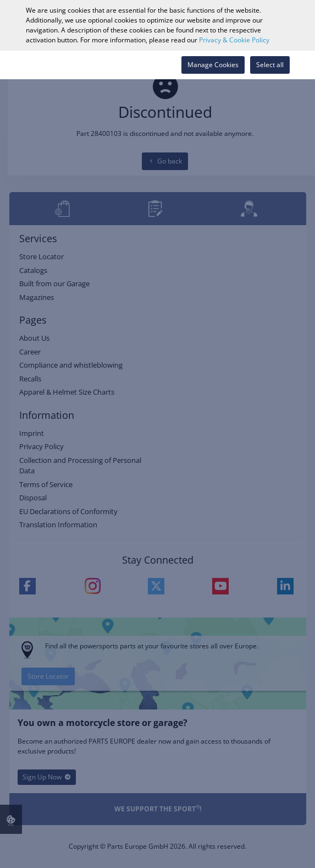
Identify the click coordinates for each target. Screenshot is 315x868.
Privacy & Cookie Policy (234, 40)
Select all (270, 65)
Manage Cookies (213, 65)
